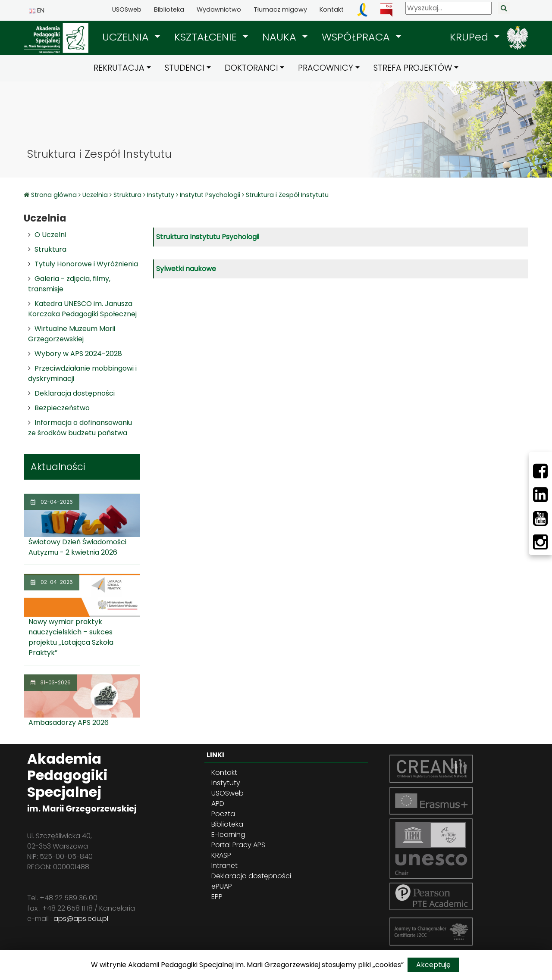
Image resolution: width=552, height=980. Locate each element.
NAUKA (281, 37)
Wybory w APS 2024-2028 (78, 354)
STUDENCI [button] (185, 68)
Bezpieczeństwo (62, 408)
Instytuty (161, 195)
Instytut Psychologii (210, 195)
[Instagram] (540, 542)
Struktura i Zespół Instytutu (287, 195)
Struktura (127, 195)
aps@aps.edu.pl (81, 919)
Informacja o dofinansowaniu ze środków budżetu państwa (80, 428)
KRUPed (470, 37)
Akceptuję (433, 965)
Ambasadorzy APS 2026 (69, 723)
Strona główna (55, 195)
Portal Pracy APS (238, 845)
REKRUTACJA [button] (119, 68)
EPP (217, 897)
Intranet (224, 866)
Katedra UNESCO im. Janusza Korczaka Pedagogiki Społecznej (82, 309)
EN (37, 10)
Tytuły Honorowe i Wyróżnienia (86, 264)
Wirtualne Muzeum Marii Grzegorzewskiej (72, 334)
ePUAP (222, 886)
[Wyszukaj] (448, 8)
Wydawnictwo (219, 9)
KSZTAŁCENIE (207, 37)
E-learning (228, 835)
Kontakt (332, 9)
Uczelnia (95, 195)
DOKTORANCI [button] (251, 68)
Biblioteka (169, 9)
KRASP (221, 855)
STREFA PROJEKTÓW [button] (413, 68)
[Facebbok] (540, 471)
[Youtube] (540, 518)
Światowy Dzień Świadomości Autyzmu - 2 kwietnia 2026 (77, 547)
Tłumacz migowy (280, 9)
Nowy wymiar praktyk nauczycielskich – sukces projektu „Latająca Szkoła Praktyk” (71, 637)
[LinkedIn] (540, 495)
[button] (131, 37)
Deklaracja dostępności (75, 393)
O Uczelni (50, 235)
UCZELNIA (127, 37)
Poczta (223, 814)
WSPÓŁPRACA (357, 37)
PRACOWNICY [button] (326, 68)
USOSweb (127, 9)
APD (218, 804)
